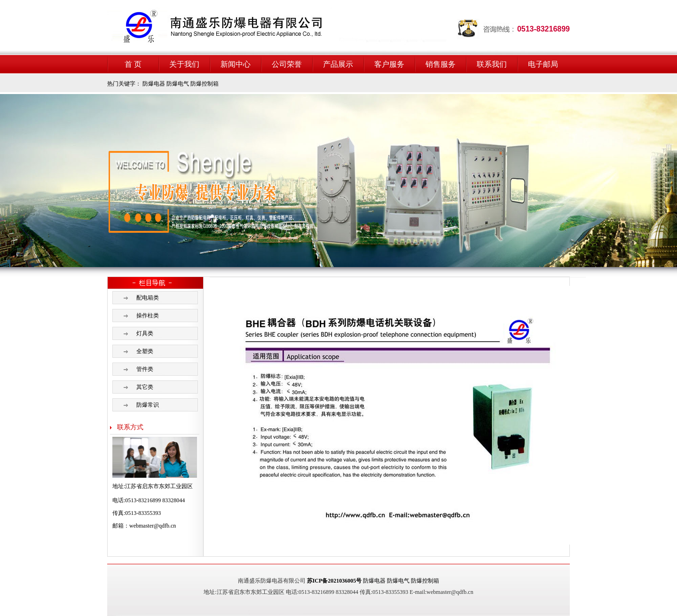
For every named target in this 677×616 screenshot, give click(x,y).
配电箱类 (148, 298)
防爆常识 (148, 405)
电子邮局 (543, 64)
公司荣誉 (287, 64)
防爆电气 (178, 84)
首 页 (133, 64)
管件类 (145, 369)
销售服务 (441, 64)
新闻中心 (236, 64)
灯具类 (145, 333)
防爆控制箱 (205, 84)
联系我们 (492, 64)
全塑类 (145, 351)
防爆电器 (154, 84)
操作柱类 (148, 316)
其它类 (145, 387)
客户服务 (389, 64)
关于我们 (184, 64)
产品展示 (338, 64)
